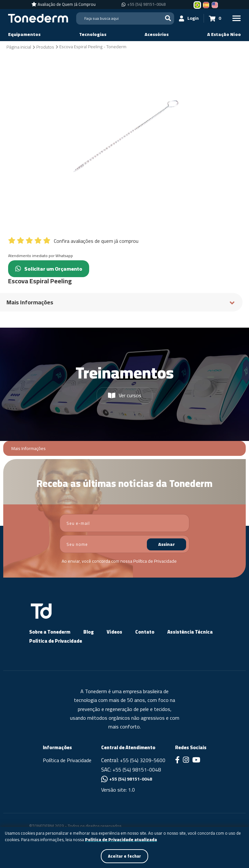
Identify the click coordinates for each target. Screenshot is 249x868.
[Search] (124, 18)
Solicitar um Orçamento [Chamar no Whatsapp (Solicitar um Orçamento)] (53, 269)
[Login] (188, 18)
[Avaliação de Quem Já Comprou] (64, 5)
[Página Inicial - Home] (38, 18)
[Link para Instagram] (186, 761)
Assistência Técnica (190, 632)
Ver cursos (125, 395)
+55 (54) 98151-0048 (137, 770)
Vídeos (114, 632)
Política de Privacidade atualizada (121, 839)
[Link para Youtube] (196, 761)
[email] (124, 523)
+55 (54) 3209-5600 (143, 760)
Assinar (166, 544)
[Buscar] (167, 18)
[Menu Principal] (236, 18)
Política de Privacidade (155, 561)
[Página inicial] (19, 47)
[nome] (124, 544)
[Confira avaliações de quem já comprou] (124, 239)
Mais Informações (29, 449)
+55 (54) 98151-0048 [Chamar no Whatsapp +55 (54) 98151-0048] (146, 5)
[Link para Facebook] (177, 761)
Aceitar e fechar (124, 856)
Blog (89, 632)
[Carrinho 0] (214, 18)
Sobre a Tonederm (50, 632)
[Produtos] (45, 47)
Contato (145, 632)
